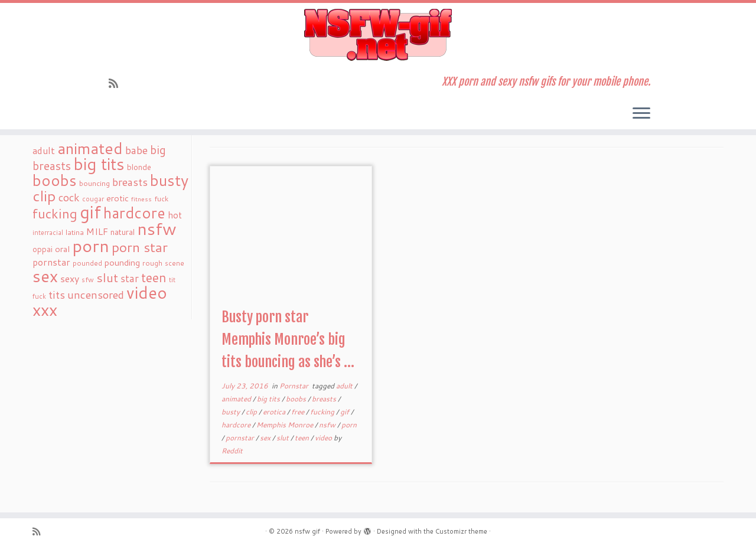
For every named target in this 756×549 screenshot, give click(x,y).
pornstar (241, 438)
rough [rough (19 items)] (152, 263)
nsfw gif (307, 531)
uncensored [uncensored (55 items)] (96, 295)
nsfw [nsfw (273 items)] (157, 228)
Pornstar (295, 386)
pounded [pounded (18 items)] (87, 263)
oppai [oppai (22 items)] (43, 249)
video (324, 438)
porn (349, 425)
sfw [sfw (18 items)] (88, 280)
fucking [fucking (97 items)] (55, 213)
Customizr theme (461, 531)
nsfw (328, 425)
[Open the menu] (641, 114)
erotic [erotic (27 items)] (118, 198)
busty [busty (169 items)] (169, 180)
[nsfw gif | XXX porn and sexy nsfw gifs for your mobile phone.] (378, 35)
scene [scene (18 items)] (175, 263)
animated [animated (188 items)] (90, 148)
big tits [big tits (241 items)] (99, 164)
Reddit (232, 451)
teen (303, 438)
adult (345, 386)
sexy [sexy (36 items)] (70, 278)
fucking (323, 412)
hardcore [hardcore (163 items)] (134, 213)
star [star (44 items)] (130, 278)
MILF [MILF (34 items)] (97, 231)
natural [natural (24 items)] (123, 232)
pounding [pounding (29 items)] (122, 262)
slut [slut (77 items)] (107, 277)
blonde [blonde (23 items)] (139, 167)
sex (266, 438)
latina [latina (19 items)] (75, 232)
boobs (297, 399)
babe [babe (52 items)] (136, 150)
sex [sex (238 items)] (45, 276)
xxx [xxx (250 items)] (45, 309)
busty (232, 412)
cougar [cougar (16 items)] (93, 199)
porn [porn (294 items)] (91, 245)
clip (252, 412)
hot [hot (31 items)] (175, 215)
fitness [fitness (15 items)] (141, 199)
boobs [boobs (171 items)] (55, 180)
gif (346, 412)
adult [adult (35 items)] (44, 151)
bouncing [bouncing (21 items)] (94, 183)
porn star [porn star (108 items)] (140, 247)
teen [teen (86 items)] (154, 277)
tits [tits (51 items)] (57, 295)
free (299, 412)
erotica (275, 412)
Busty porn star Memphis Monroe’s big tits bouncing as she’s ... (288, 339)
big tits (269, 399)
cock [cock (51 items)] (69, 197)
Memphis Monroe (286, 425)
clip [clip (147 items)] (44, 196)
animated (237, 399)
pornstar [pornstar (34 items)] (51, 262)
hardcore (237, 425)
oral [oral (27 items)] (62, 249)
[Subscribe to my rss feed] (117, 83)
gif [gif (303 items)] (90, 212)
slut (283, 438)
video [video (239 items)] (147, 293)
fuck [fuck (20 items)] (161, 198)
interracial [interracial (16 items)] (48, 233)
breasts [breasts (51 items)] (130, 182)
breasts (325, 399)
